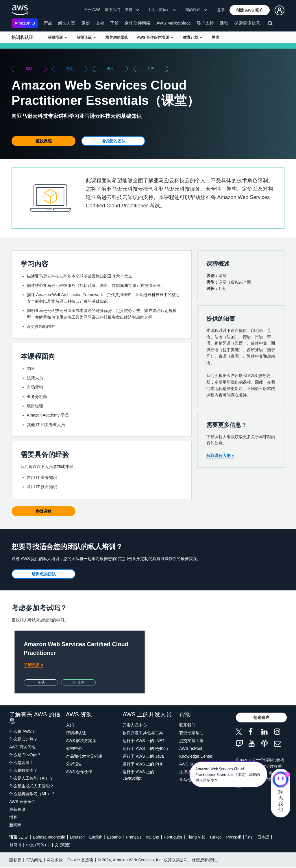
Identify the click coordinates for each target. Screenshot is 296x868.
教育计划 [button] (193, 37)
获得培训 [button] (57, 37)
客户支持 (205, 23)
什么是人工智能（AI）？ (31, 778)
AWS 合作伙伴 (79, 772)
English (96, 837)
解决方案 (67, 23)
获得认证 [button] (86, 37)
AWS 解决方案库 (81, 741)
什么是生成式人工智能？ (32, 786)
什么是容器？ (21, 763)
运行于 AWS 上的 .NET (144, 741)
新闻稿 (15, 825)
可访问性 (34, 860)
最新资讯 (17, 809)
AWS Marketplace (174, 23)
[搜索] (271, 24)
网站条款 (55, 860)
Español (114, 837)
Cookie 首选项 (80, 860)
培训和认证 (22, 37)
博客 (216, 37)
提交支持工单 (191, 741)
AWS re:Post (191, 748)
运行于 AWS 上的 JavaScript (138, 775)
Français (134, 837)
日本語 (263, 837)
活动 (224, 23)
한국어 (15, 845)
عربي (24, 837)
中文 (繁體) (61, 845)
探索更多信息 (247, 23)
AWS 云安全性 (22, 802)
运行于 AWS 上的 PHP (143, 764)
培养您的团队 (117, 37)
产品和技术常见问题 (84, 756)
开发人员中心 (135, 725)
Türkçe (215, 837)
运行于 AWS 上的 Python (145, 748)
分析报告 (74, 764)
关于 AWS (92, 10)
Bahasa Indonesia (49, 837)
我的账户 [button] (196, 10)
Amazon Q (25, 23)
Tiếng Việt (196, 837)
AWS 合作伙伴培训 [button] (155, 37)
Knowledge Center (196, 756)
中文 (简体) (36, 845)
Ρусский (234, 837)
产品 (48, 23)
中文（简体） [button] (162, 10)
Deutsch (77, 837)
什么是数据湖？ (23, 770)
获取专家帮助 (191, 733)
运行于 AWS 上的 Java (143, 756)
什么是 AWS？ (22, 731)
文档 (100, 23)
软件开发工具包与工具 (143, 733)
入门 (70, 725)
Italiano (153, 837)
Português (173, 837)
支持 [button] (132, 10)
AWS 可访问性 (22, 747)
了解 (114, 23)
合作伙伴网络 (138, 23)
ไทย (249, 837)
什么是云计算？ (23, 739)
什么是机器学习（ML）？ (32, 794)
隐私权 (15, 860)
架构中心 (74, 748)
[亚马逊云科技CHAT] (281, 780)
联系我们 (113, 10)
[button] (250, 10)
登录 (221, 10)
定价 (86, 23)
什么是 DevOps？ (25, 755)
